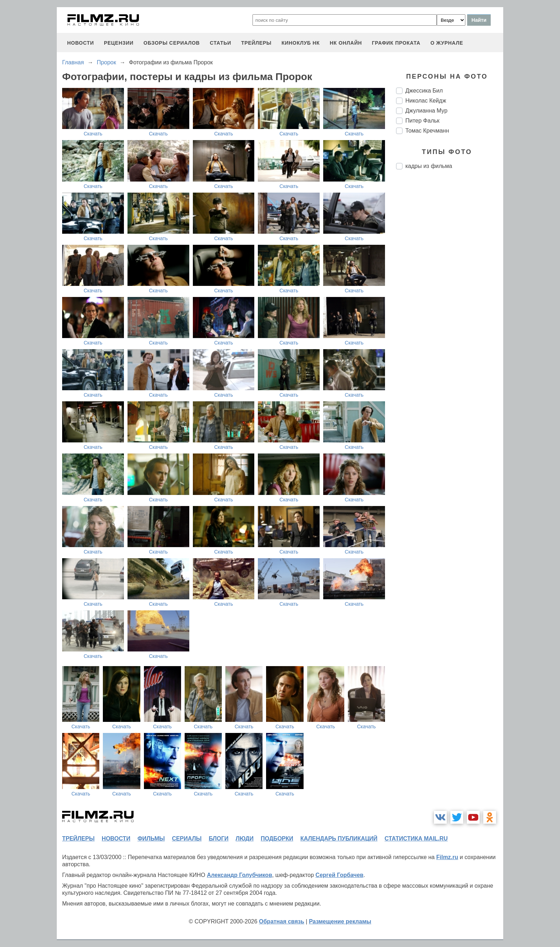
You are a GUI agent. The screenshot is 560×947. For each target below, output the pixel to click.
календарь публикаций (339, 839)
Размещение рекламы (340, 921)
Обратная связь (282, 921)
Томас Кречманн (427, 131)
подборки (277, 839)
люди (245, 839)
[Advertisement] (450, 294)
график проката (396, 43)
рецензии (119, 43)
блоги (218, 839)
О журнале (447, 43)
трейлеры (256, 43)
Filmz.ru (447, 857)
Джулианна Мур (426, 111)
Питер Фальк (422, 121)
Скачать (93, 134)
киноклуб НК (301, 43)
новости (81, 43)
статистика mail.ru (416, 839)
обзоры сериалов (172, 43)
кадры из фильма (429, 166)
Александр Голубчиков (239, 875)
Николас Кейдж (426, 101)
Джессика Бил (424, 91)
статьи (220, 43)
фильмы (151, 839)
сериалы (187, 839)
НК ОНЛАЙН (346, 43)
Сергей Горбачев (339, 875)
